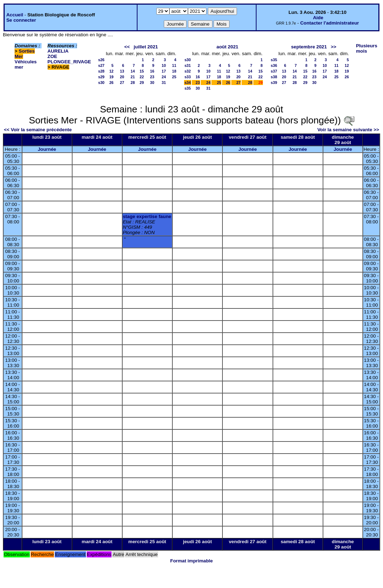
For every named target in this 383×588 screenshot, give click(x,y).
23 (152, 77)
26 (112, 83)
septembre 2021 (309, 47)
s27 (101, 65)
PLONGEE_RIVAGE (69, 62)
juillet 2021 (146, 47)
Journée (47, 149)
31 (164, 83)
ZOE (52, 56)
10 (164, 65)
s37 (274, 71)
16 (152, 71)
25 (174, 77)
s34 (188, 83)
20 (122, 77)
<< (127, 47)
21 (133, 77)
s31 (188, 65)
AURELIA (58, 51)
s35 (188, 88)
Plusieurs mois (367, 48)
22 (142, 77)
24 (164, 77)
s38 (274, 77)
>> (334, 47)
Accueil (15, 15)
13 (122, 71)
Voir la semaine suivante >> (348, 130)
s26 (101, 60)
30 (152, 83)
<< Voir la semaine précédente (38, 130)
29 (142, 83)
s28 (101, 71)
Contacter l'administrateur (330, 23)
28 (133, 83)
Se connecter (21, 20)
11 (174, 65)
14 (133, 71)
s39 (274, 83)
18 (174, 71)
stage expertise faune (147, 216)
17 (164, 71)
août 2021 (227, 47)
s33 (188, 77)
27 (122, 83)
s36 (274, 65)
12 (112, 71)
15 (142, 71)
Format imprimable (191, 561)
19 (112, 77)
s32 (188, 71)
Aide (318, 18)
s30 (101, 83)
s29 (101, 77)
